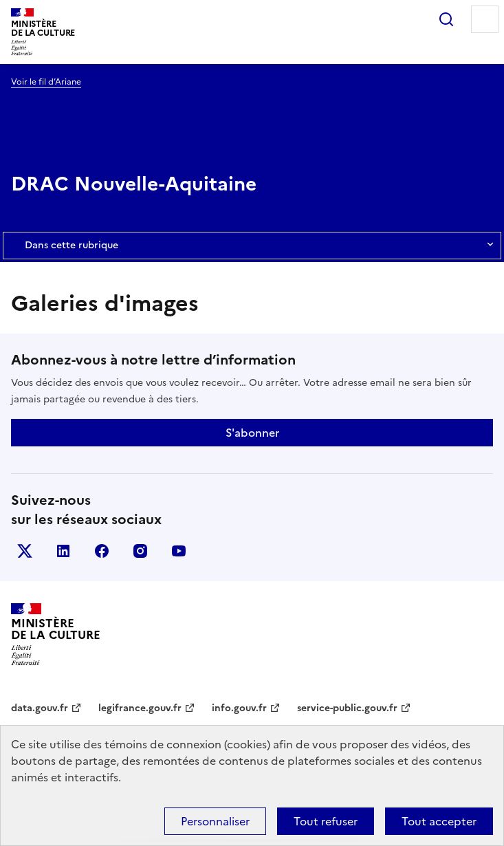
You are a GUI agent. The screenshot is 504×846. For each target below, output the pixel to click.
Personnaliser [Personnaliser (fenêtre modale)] (215, 821)
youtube (179, 551)
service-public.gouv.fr (347, 708)
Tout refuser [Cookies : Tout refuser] (326, 821)
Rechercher (446, 19)
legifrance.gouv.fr (140, 708)
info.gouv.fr (239, 708)
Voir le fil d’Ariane (46, 82)
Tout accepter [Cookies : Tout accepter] (439, 821)
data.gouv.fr (40, 708)
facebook (102, 551)
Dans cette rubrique (252, 246)
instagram (140, 551)
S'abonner (252, 433)
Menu (485, 19)
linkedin (63, 551)
